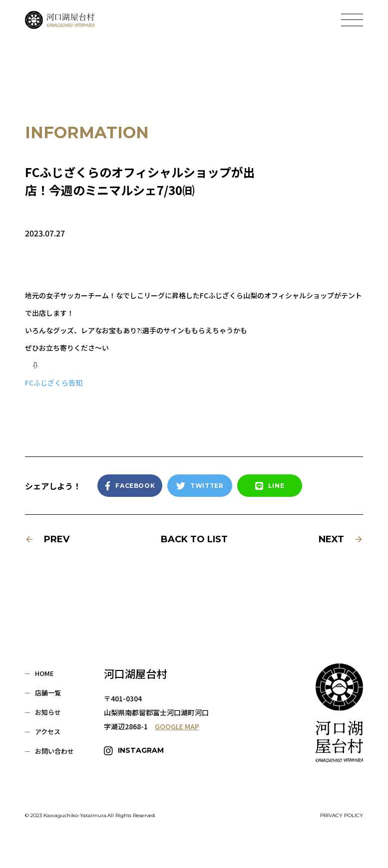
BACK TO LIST (194, 539)
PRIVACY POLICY (342, 816)
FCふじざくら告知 (54, 383)
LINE (270, 486)
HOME (44, 673)
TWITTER (200, 486)
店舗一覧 (48, 693)
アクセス (48, 732)
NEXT (341, 539)
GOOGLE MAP (177, 726)
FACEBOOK (130, 486)
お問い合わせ (54, 751)
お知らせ (48, 712)
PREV (47, 539)
